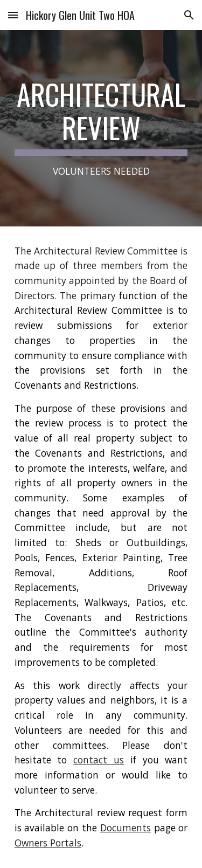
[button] (13, 15)
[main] (101, 128)
